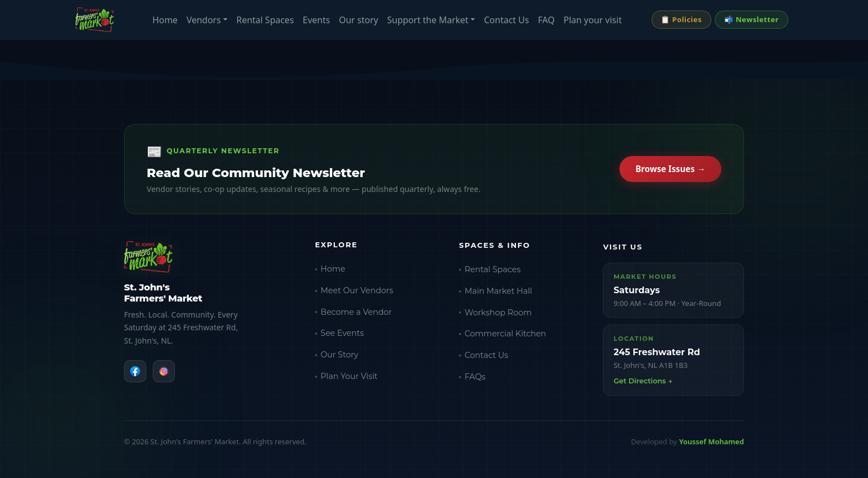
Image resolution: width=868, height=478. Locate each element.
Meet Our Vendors (357, 294)
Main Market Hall (498, 297)
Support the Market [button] (428, 20)
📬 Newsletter (751, 19)
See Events (342, 337)
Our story (358, 20)
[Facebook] (135, 372)
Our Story (339, 358)
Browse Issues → (670, 170)
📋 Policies (681, 19)
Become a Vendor (356, 315)
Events (316, 20)
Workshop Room (498, 318)
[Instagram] (164, 372)
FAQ (546, 20)
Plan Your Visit (349, 380)
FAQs (475, 383)
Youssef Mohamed (712, 441)
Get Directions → (643, 388)
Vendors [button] (204, 20)
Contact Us (506, 20)
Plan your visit (593, 20)
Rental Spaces (265, 20)
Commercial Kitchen (505, 340)
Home (165, 20)
